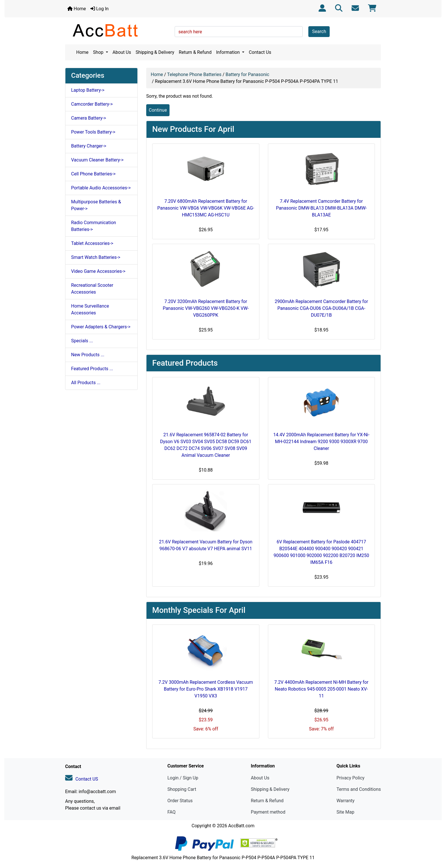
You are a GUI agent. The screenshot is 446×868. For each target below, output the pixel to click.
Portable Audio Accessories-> (101, 188)
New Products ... (88, 355)
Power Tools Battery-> (93, 132)
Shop (99, 52)
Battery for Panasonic (247, 74)
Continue (158, 110)
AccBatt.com (241, 826)
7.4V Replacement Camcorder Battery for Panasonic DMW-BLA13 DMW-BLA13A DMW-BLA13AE (321, 208)
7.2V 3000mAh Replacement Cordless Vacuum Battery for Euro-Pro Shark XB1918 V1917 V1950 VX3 (206, 689)
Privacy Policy (351, 778)
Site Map (345, 812)
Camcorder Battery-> (92, 104)
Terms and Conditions (359, 789)
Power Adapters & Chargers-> (101, 327)
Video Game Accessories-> (98, 271)
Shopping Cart (182, 789)
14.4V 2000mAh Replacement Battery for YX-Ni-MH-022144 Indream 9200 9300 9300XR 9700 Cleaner (321, 442)
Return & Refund (195, 52)
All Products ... (86, 383)
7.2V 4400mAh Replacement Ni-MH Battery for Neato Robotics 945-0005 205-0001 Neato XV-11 (321, 689)
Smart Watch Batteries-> (96, 257)
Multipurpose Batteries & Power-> (96, 205)
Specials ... (82, 341)
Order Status (180, 801)
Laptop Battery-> (88, 90)
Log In (100, 9)
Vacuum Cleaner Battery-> (97, 160)
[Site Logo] (118, 30)
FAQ (171, 812)
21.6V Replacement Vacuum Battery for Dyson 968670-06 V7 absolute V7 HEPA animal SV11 (206, 545)
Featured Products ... (92, 369)
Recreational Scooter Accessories (92, 289)
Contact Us (260, 52)
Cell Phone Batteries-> (93, 174)
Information (229, 52)
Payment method (268, 812)
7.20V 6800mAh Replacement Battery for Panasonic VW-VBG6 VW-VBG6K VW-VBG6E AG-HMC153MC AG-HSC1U (206, 208)
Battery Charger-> (89, 146)
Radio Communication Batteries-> (94, 226)
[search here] (239, 32)
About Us (122, 52)
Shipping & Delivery (155, 52)
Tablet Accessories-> (92, 243)
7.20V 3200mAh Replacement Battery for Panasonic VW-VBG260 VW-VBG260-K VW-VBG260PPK (206, 308)
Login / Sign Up (183, 778)
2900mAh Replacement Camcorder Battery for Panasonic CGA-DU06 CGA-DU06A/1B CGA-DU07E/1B (321, 308)
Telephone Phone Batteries (194, 74)
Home (77, 9)
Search (319, 31)
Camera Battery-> (89, 118)
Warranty (346, 801)
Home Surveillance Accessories (90, 309)
